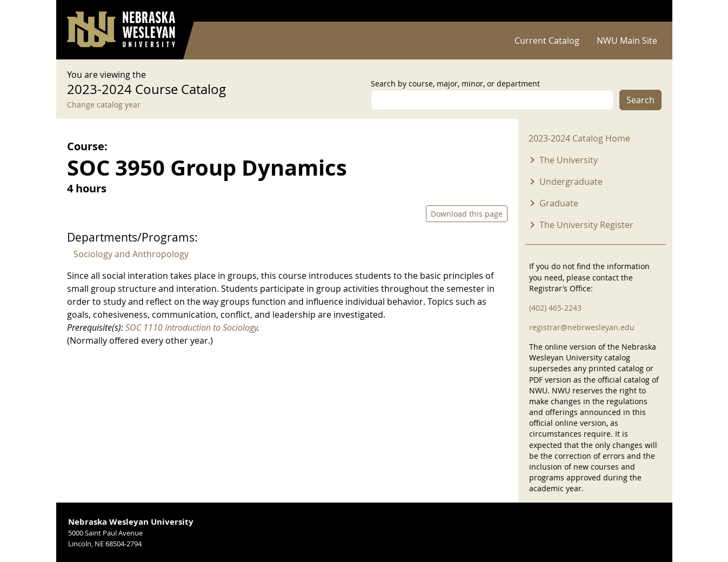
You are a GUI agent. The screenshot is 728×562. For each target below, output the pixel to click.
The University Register (586, 225)
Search (640, 100)
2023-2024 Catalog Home (579, 138)
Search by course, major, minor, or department (455, 83)
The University (569, 160)
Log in (647, 11)
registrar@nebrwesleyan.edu (582, 327)
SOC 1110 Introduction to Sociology (191, 327)
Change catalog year (104, 105)
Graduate (559, 203)
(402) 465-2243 (555, 308)
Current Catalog (547, 41)
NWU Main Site (627, 41)
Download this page (467, 214)
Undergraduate (571, 182)
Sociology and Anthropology (131, 254)
